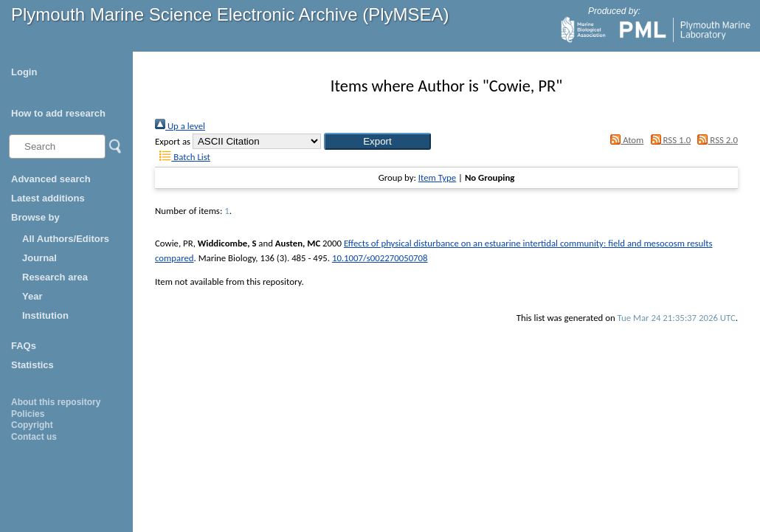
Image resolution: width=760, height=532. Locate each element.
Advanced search (51, 179)
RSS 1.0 (668, 140)
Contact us (34, 437)
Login (24, 72)
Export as (173, 141)
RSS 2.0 (715, 140)
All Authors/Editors (66, 239)
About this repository (56, 402)
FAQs (24, 346)
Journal (39, 258)
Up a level (180, 126)
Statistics (32, 365)
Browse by (35, 217)
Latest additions (48, 198)
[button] (377, 141)
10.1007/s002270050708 (380, 258)
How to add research (58, 113)
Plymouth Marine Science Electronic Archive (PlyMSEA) (230, 14)
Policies (28, 414)
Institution (45, 315)
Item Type (437, 177)
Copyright (32, 425)
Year (32, 296)
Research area (55, 277)
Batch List (183, 157)
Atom (625, 140)
